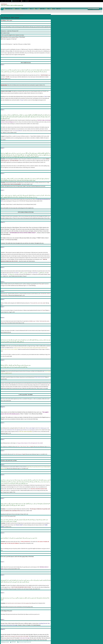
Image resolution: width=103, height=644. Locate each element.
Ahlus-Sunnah (21, 642)
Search (101, 9)
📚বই (22, 1)
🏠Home (2, 9)
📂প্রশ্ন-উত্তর (53, 9)
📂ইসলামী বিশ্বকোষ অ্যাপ (8, 9)
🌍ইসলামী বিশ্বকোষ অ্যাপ (15, 1)
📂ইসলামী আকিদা (42, 9)
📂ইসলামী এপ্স (16, 9)
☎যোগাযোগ (59, 9)
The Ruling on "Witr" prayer (10, 18)
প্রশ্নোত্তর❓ (27, 1)
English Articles (26, 642)
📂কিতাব (30, 9)
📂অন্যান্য (48, 9)
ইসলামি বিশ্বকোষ (4, 4)
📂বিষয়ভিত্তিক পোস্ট (24, 9)
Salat (30, 642)
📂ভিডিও (36, 9)
